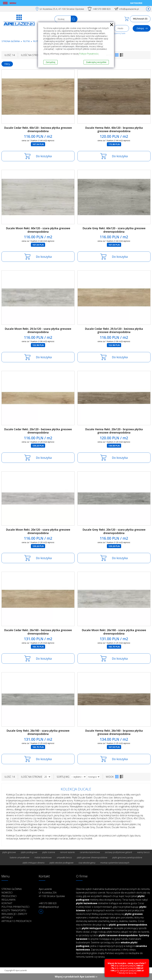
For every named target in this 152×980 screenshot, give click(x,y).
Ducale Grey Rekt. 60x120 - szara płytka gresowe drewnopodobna (114, 230)
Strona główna (11, 41)
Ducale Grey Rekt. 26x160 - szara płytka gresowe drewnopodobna (38, 732)
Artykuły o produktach (16, 921)
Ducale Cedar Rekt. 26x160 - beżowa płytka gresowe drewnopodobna (38, 632)
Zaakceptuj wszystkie (96, 62)
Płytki (27, 41)
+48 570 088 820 (102, 9)
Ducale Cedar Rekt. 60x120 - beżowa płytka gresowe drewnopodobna (38, 129)
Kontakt (7, 903)
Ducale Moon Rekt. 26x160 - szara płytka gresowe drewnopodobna (114, 632)
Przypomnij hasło (119, 33)
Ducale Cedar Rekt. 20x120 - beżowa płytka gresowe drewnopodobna (38, 431)
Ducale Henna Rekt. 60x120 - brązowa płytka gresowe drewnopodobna (114, 129)
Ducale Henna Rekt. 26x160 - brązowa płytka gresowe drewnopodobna (114, 732)
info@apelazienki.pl (129, 9)
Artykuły (7, 917)
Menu (13, 3)
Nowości (7, 893)
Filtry (7, 64)
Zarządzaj (50, 62)
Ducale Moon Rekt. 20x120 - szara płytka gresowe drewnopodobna (38, 531)
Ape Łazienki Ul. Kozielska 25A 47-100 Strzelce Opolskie (52, 893)
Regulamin (8, 900)
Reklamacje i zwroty (14, 914)
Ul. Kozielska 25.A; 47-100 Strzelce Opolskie (62, 9)
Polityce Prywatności (89, 54)
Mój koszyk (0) (140, 19)
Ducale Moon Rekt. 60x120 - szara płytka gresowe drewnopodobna (38, 230)
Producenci (9, 896)
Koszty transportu (14, 910)
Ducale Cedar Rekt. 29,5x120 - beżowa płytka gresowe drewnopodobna (114, 330)
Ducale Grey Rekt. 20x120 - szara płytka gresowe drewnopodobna (114, 531)
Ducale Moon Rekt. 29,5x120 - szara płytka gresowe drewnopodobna (38, 330)
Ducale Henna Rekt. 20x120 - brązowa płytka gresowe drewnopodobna (114, 431)
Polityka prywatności (16, 907)
